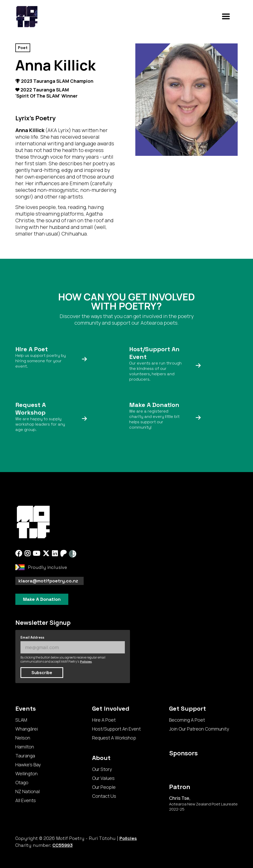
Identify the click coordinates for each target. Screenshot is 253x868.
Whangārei (27, 729)
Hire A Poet (104, 720)
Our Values (103, 778)
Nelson (23, 738)
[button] (226, 17)
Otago (22, 782)
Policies (86, 662)
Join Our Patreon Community (199, 729)
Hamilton (25, 747)
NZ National (27, 791)
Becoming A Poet (187, 720)
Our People (104, 787)
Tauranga (25, 756)
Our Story (102, 769)
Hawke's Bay (28, 765)
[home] (27, 17)
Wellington (26, 773)
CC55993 (63, 845)
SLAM (21, 720)
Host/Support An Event (116, 729)
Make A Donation (42, 599)
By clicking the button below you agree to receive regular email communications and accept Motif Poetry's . (63, 660)
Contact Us (104, 796)
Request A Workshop (114, 738)
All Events (26, 800)
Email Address (32, 637)
